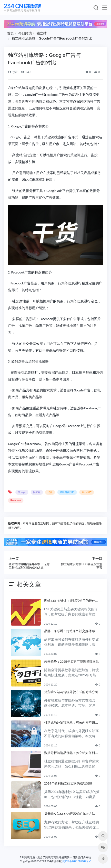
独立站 (41, 33)
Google (22, 492)
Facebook (16, 500)
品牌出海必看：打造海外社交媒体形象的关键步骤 (71, 631)
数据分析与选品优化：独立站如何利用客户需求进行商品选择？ (71, 753)
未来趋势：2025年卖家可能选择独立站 (71, 662)
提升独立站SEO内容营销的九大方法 (70, 814)
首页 (10, 33)
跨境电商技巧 (67, 492)
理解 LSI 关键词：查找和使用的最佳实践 (71, 601)
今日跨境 (25, 33)
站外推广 (87, 492)
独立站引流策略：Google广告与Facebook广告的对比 (52, 38)
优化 (50, 492)
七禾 (13, 72)
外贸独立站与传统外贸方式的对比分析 (71, 692)
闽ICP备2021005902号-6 (77, 861)
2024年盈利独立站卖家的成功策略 (68, 783)
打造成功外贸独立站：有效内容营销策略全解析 (71, 723)
